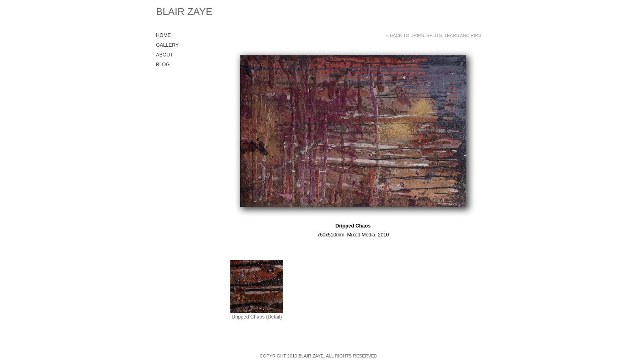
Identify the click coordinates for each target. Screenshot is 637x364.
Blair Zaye (184, 12)
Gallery (167, 45)
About (165, 55)
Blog (163, 65)
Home (163, 35)
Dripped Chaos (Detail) (257, 317)
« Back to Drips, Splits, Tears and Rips (434, 35)
